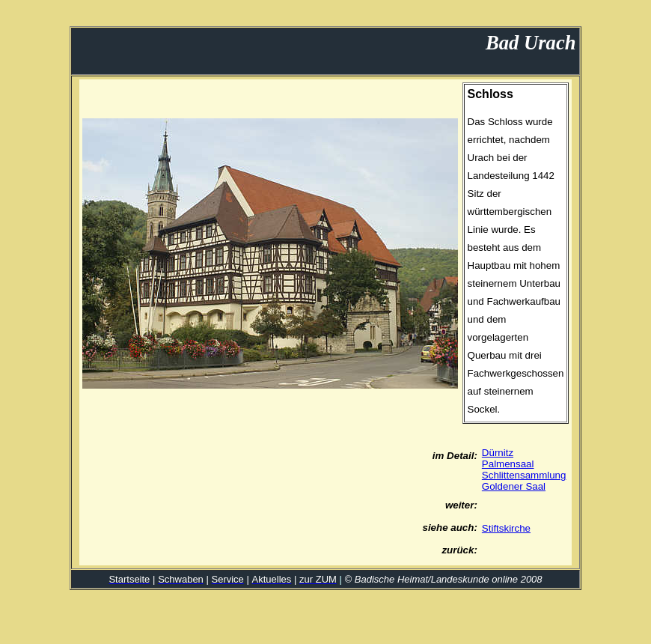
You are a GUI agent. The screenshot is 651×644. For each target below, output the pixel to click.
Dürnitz (498, 453)
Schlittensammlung (524, 475)
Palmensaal (508, 464)
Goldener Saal (514, 486)
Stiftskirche (506, 528)
